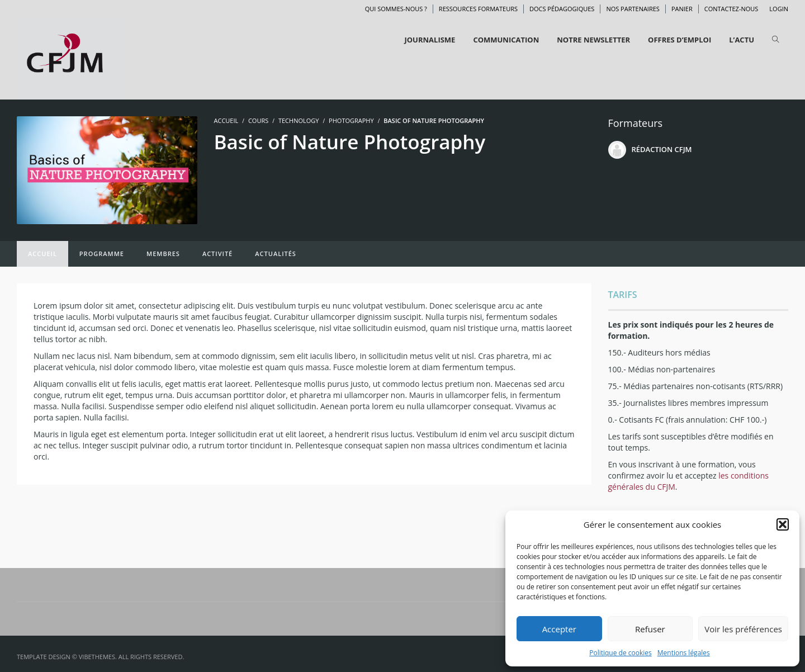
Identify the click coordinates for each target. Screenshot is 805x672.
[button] (783, 524)
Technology (299, 120)
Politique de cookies (621, 653)
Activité (217, 254)
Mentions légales (684, 653)
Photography (351, 120)
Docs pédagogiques (562, 9)
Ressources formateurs (478, 9)
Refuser (650, 629)
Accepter (559, 629)
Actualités (276, 254)
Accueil (42, 254)
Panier (682, 9)
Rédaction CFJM (662, 149)
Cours (258, 120)
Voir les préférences (743, 629)
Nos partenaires (633, 9)
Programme (102, 254)
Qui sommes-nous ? (396, 9)
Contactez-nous (731, 9)
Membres (163, 254)
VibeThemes (97, 657)
